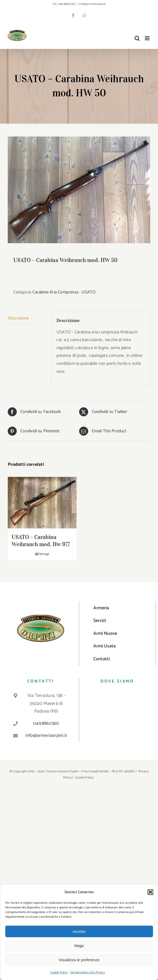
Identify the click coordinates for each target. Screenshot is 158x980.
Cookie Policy (59, 972)
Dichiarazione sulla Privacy (88, 972)
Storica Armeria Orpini (63, 771)
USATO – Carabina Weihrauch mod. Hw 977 (41, 540)
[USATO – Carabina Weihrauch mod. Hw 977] (42, 503)
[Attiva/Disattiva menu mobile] (148, 38)
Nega (79, 946)
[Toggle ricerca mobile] (137, 38)
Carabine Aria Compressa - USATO (64, 292)
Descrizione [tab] (18, 318)
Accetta (79, 931)
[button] (150, 892)
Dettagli (44, 554)
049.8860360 (67, 4)
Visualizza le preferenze (79, 960)
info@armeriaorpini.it (92, 4)
